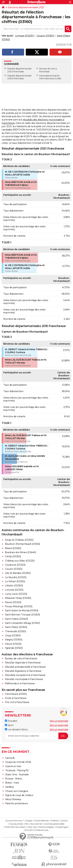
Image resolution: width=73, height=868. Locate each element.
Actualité (11, 721)
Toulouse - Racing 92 (17, 770)
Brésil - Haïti (12, 783)
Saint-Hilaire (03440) (16, 619)
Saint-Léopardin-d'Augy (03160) (22, 623)
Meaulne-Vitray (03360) (18, 598)
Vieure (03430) (13, 644)
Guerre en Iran (13, 766)
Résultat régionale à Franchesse (23, 663)
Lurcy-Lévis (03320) (16, 594)
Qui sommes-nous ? (15, 821)
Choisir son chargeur (17, 791)
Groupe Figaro (62, 827)
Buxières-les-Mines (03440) (20, 552)
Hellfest (10, 787)
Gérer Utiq (32, 827)
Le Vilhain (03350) (15, 581)
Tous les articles (16, 824)
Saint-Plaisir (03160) (16, 627)
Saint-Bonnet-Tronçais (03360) (22, 615)
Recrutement (37, 824)
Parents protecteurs (17, 803)
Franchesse (44, 76)
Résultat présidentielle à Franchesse (25, 667)
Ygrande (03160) (14, 648)
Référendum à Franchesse (20, 683)
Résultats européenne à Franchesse (25, 675)
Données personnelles (54, 824)
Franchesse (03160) (16, 694)
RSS (27, 824)
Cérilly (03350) (13, 556)
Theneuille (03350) (15, 631)
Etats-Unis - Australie (17, 774)
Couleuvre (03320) (15, 565)
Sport (9, 725)
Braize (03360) (13, 548)
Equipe (29, 821)
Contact (64, 821)
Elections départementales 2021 (26, 7)
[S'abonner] (36, 736)
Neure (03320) (13, 602)
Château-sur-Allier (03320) (20, 561)
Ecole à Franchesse (16, 698)
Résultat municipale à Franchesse (24, 679)
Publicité (55, 821)
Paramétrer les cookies (15, 827)
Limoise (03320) (24, 36)
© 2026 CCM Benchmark (37, 830)
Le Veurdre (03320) (16, 577)
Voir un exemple (59, 721)
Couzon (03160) (45, 36)
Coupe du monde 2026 (18, 762)
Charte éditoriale (41, 821)
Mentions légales (46, 827)
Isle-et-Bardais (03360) (18, 573)
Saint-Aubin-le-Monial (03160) (22, 610)
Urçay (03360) (13, 635)
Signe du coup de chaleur (19, 795)
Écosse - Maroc (14, 779)
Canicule (10, 758)
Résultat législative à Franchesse (23, 671)
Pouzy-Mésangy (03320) (19, 606)
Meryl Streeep (13, 799)
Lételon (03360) (14, 586)
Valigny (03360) (14, 640)
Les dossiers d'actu (16, 729)
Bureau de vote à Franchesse (21, 658)
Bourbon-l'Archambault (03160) (22, 544)
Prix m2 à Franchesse (17, 702)
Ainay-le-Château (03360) (19, 540)
